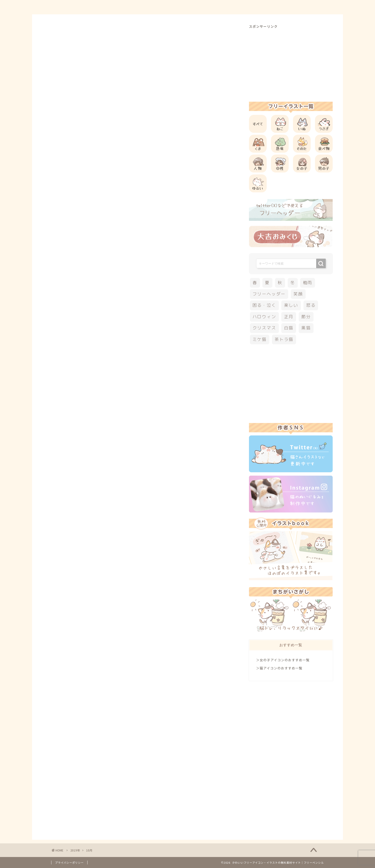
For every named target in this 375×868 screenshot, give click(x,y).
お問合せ (274, 8)
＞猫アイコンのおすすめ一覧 (279, 668)
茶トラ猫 (284, 339)
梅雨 (308, 283)
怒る (311, 305)
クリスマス (264, 328)
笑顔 (298, 294)
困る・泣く (264, 305)
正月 (289, 317)
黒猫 (306, 328)
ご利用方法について (237, 8)
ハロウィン (264, 317)
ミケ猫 (260, 339)
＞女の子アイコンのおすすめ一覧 (283, 660)
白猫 (289, 328)
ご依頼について (307, 8)
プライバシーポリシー (69, 862)
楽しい (291, 305)
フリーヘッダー (269, 294)
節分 (306, 317)
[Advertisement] (291, 62)
